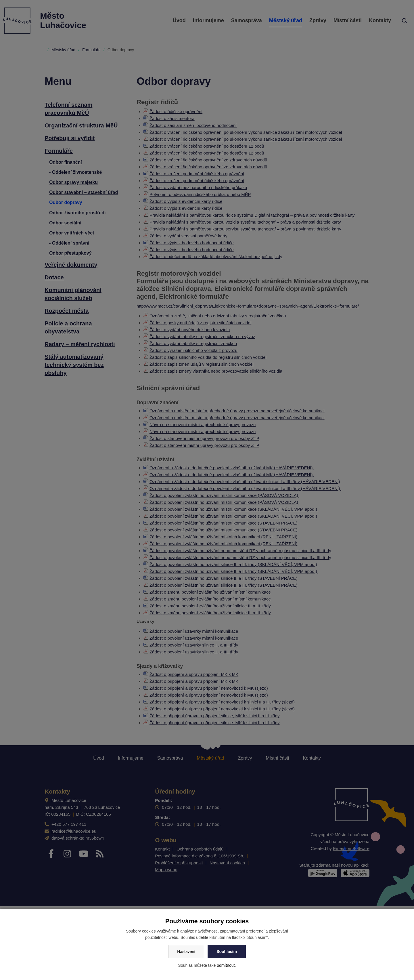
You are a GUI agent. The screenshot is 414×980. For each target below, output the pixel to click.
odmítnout (226, 965)
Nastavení (186, 952)
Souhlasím (227, 952)
